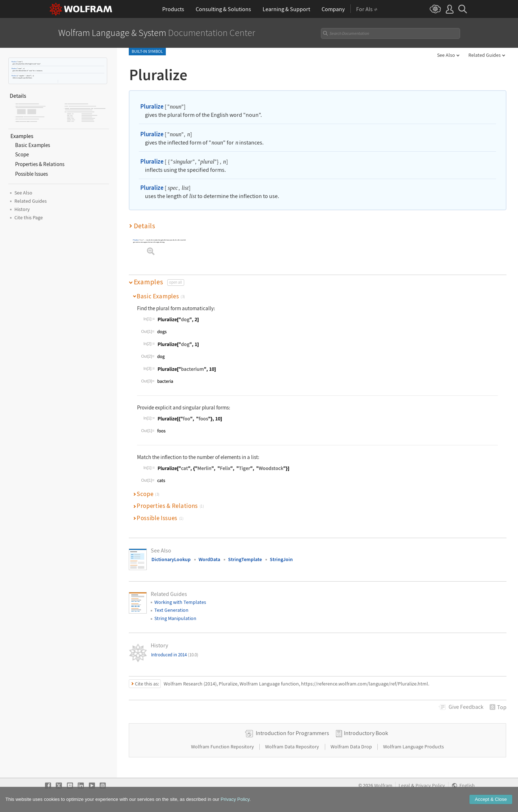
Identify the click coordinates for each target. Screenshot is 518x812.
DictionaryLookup (171, 559)
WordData (209, 559)
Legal (404, 786)
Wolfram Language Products (414, 747)
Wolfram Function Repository (223, 747)
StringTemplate (245, 559)
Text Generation (171, 610)
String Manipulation (175, 618)
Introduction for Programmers (292, 733)
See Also (446, 55)
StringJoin (281, 559)
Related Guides (485, 55)
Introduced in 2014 (175, 655)
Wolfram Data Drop (352, 747)
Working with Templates (180, 602)
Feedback (466, 707)
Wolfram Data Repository (293, 747)
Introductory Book (366, 733)
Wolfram (383, 786)
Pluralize (14, 62)
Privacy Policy (430, 786)
